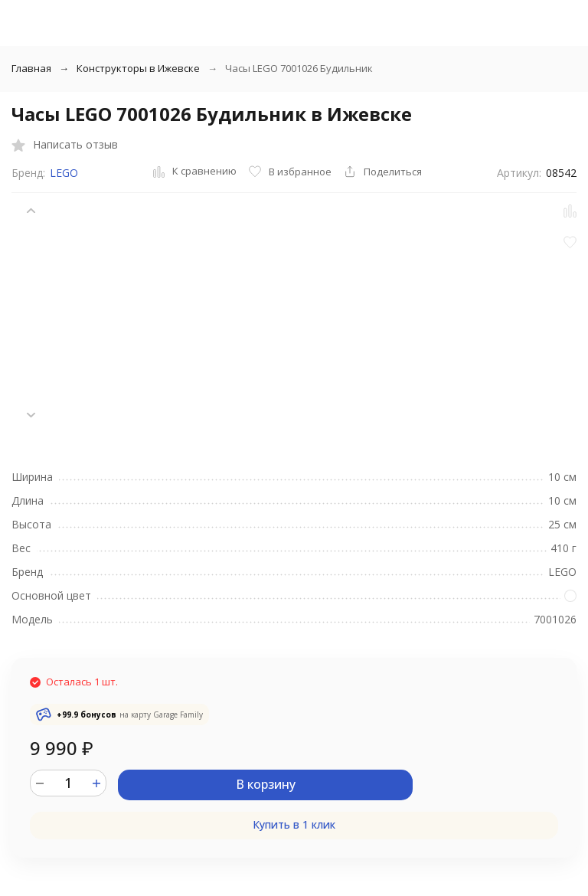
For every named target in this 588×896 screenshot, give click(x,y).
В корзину (266, 784)
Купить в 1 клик (294, 824)
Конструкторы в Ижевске (138, 68)
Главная (31, 68)
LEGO (64, 173)
